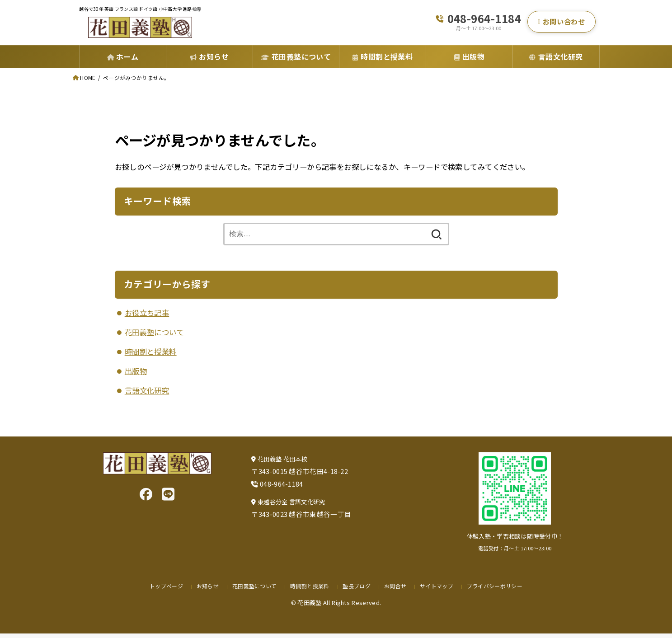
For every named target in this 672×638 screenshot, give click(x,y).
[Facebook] (146, 498)
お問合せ (396, 590)
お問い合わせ (561, 24)
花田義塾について (154, 337)
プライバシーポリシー (499, 590)
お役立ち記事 (147, 317)
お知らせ (203, 590)
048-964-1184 (484, 21)
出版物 (136, 375)
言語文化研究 (147, 395)
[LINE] (168, 498)
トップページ (161, 590)
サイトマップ (438, 590)
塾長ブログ (357, 590)
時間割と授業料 (151, 356)
